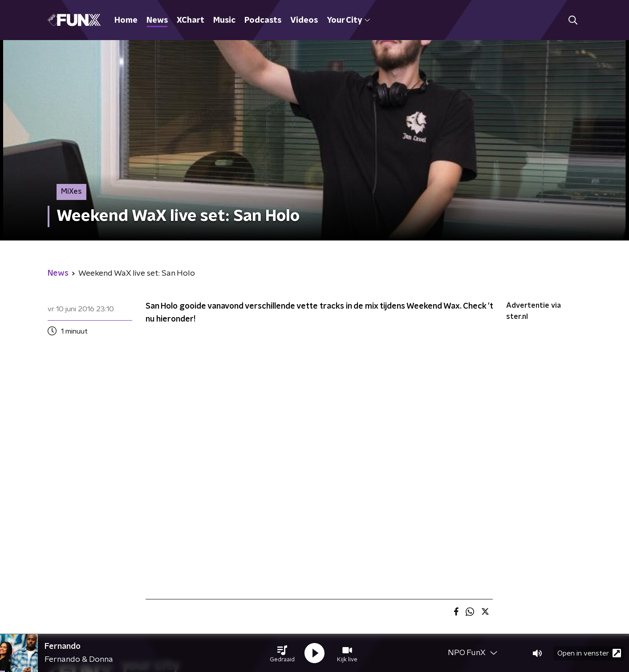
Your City (348, 20)
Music (224, 20)
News (157, 20)
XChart (191, 20)
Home (126, 20)
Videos (304, 20)
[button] (282, 653)
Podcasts (263, 20)
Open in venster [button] (589, 653)
